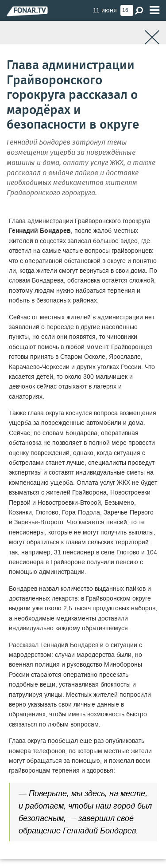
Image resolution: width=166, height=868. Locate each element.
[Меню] (154, 10)
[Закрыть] (152, 37)
